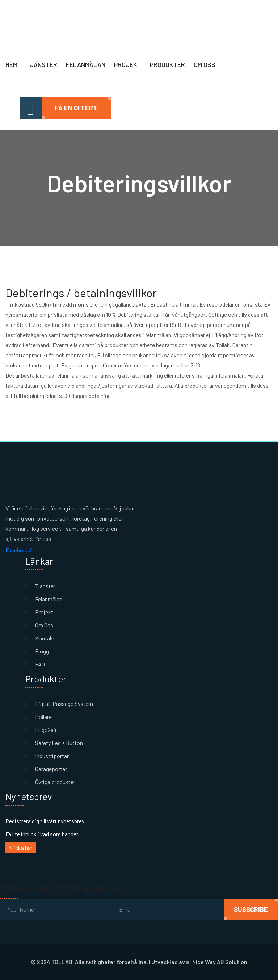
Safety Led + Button (59, 743)
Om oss (205, 64)
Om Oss (44, 625)
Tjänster (42, 64)
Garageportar (51, 769)
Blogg (42, 651)
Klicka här (21, 848)
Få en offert (76, 108)
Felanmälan (86, 64)
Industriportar (52, 756)
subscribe (251, 909)
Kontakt (45, 638)
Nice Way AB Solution (220, 962)
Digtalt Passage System (64, 704)
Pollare (43, 717)
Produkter (167, 64)
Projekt (128, 64)
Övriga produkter (55, 782)
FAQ (40, 664)
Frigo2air (46, 730)
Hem (11, 64)
